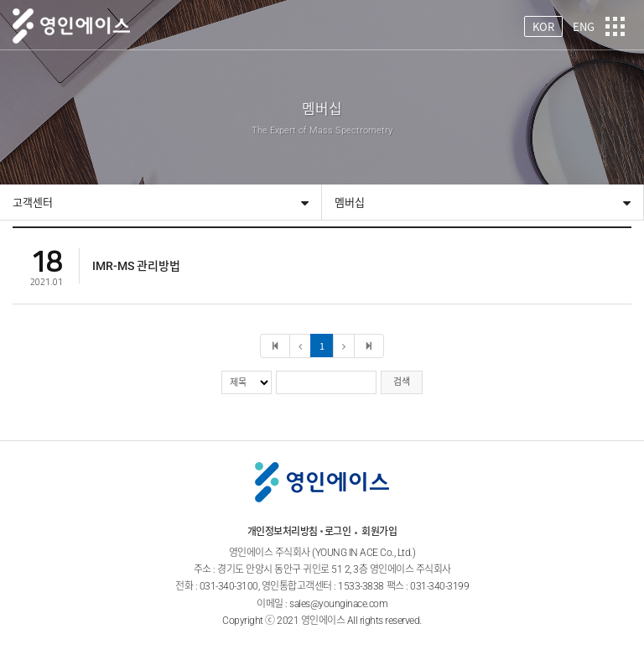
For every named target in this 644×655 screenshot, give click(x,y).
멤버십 (350, 203)
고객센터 (33, 203)
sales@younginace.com (338, 604)
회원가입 (379, 532)
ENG (584, 26)
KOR (543, 26)
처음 (275, 346)
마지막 (369, 346)
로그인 (338, 532)
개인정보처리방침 (283, 532)
